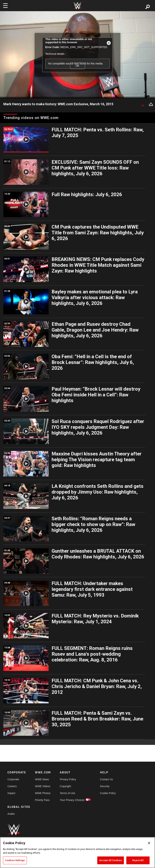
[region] (77, 853)
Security (105, 786)
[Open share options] (151, 104)
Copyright (65, 786)
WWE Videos (43, 786)
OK (77, 66)
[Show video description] (143, 104)
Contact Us (106, 779)
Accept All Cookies (111, 860)
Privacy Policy (68, 779)
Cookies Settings (15, 860)
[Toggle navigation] (5, 6)
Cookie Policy (108, 793)
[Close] (149, 843)
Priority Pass (42, 800)
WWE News (42, 779)
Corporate (13, 779)
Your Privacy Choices (72, 800)
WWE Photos (43, 793)
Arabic (11, 814)
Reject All (138, 860)
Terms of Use (67, 793)
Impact (11, 793)
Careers (12, 786)
